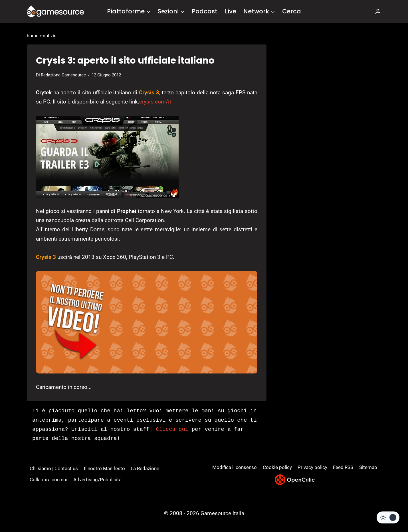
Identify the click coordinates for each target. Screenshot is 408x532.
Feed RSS (343, 467)
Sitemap (368, 467)
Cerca (292, 11)
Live (231, 11)
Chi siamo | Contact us (54, 468)
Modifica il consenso (235, 467)
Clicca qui (172, 429)
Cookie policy (277, 467)
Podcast (205, 11)
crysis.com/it (155, 102)
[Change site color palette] (388, 517)
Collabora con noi (49, 480)
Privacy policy (312, 467)
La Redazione (145, 468)
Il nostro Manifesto (104, 468)
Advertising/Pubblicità (97, 480)
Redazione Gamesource (63, 75)
